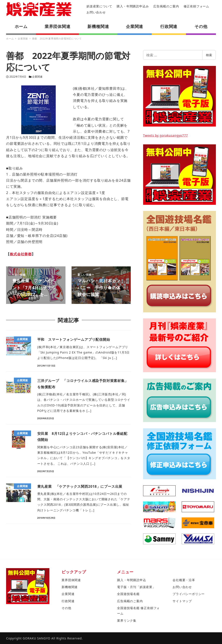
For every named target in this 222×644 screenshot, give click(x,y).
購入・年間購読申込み (133, 6)
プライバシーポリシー (189, 594)
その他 (66, 608)
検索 (209, 55)
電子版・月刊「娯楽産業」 (136, 587)
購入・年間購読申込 (131, 580)
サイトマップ (182, 601)
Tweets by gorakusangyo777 (166, 135)
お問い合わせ (96, 12)
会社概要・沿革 (184, 580)
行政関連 (68, 601)
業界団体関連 (71, 580)
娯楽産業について (99, 6)
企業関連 (37, 77)
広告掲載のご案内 (166, 6)
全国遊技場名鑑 (128, 594)
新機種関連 (70, 587)
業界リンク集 (127, 620)
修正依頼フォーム (196, 6)
